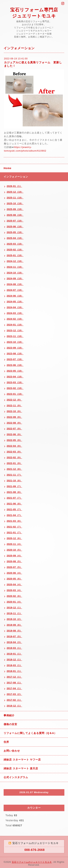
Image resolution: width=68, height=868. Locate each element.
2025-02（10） (15, 250)
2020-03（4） (14, 590)
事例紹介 (9, 715)
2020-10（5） (14, 550)
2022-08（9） (14, 423)
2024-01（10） (15, 325)
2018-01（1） (14, 671)
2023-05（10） (15, 371)
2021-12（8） (14, 469)
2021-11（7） (14, 475)
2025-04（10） (15, 238)
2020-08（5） (14, 561)
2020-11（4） (14, 544)
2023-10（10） (15, 342)
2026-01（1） (14, 186)
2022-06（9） (14, 434)
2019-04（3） (14, 642)
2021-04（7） (14, 515)
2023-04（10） (15, 377)
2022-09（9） (14, 417)
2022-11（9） (14, 406)
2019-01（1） (14, 654)
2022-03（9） (14, 452)
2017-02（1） (14, 700)
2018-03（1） (14, 665)
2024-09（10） (15, 279)
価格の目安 (10, 724)
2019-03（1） (14, 648)
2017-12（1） (14, 677)
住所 (6, 742)
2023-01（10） (15, 394)
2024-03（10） (15, 313)
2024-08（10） (15, 284)
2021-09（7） (14, 486)
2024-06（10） (15, 296)
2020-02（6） (14, 596)
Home (8, 168)
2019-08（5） (14, 631)
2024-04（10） (15, 307)
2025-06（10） (15, 227)
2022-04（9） (14, 446)
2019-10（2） (14, 619)
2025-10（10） (15, 204)
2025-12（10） (15, 192)
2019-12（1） (14, 608)
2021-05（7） (14, 510)
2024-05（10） (15, 302)
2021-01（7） (14, 533)
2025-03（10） (15, 244)
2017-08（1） (14, 683)
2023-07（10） (15, 359)
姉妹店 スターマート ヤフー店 (22, 760)
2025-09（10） (15, 209)
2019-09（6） (14, 625)
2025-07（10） (15, 221)
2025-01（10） (15, 255)
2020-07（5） (14, 567)
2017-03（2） (14, 694)
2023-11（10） (15, 336)
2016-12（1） (14, 706)
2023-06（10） (15, 365)
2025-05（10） (15, 232)
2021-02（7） (14, 527)
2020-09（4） (14, 556)
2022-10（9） (14, 411)
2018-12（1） (14, 660)
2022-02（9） (14, 458)
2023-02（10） (15, 388)
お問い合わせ (12, 751)
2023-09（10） (15, 348)
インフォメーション (16, 177)
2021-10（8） (14, 481)
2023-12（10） (15, 331)
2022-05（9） (14, 440)
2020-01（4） (14, 602)
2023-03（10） (15, 382)
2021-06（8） (14, 504)
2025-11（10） (15, 198)
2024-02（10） (15, 319)
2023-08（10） (15, 354)
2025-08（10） (15, 215)
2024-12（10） (15, 261)
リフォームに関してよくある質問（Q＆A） (30, 733)
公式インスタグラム (16, 777)
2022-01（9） (14, 463)
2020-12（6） (14, 538)
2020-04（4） (14, 585)
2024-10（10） (15, 273)
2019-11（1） (14, 613)
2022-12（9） (14, 400)
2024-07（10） (15, 290)
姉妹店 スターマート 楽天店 (21, 768)
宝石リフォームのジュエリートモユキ (32, 862)
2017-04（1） (14, 688)
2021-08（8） (14, 492)
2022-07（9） (14, 429)
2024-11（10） (15, 267)
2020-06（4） (14, 573)
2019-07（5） (14, 637)
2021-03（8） (14, 521)
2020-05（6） (14, 579)
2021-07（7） (14, 498)
